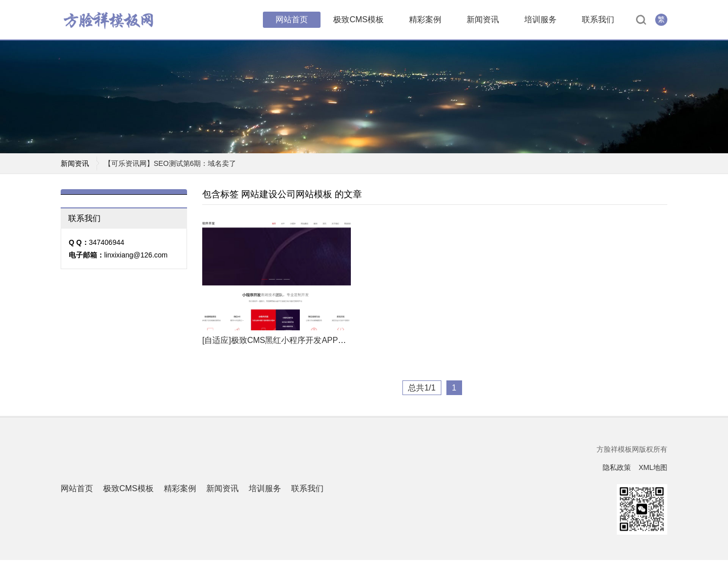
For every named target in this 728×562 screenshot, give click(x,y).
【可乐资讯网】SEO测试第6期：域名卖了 (170, 165)
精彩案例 (425, 20)
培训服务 (540, 20)
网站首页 (292, 20)
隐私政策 (617, 469)
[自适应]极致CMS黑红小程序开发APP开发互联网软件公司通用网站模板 (331, 342)
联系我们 (598, 20)
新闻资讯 (483, 20)
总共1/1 (422, 390)
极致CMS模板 (358, 20)
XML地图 (653, 469)
